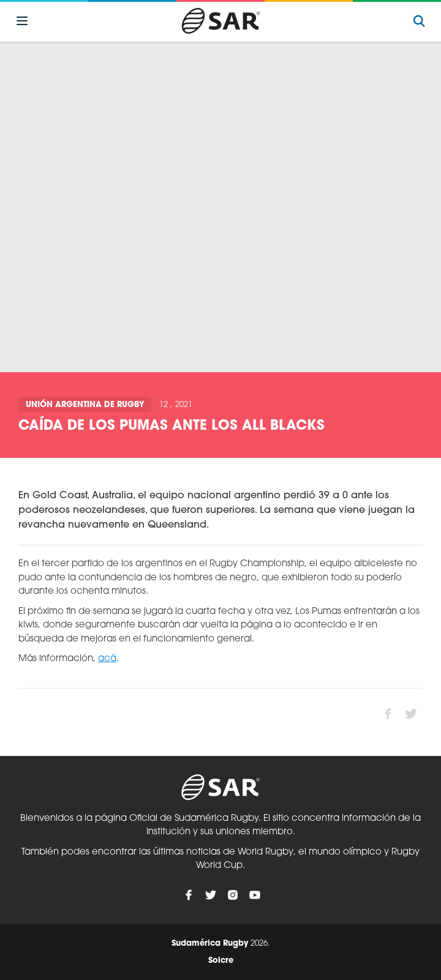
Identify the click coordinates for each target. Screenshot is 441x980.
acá (107, 659)
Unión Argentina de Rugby (85, 405)
